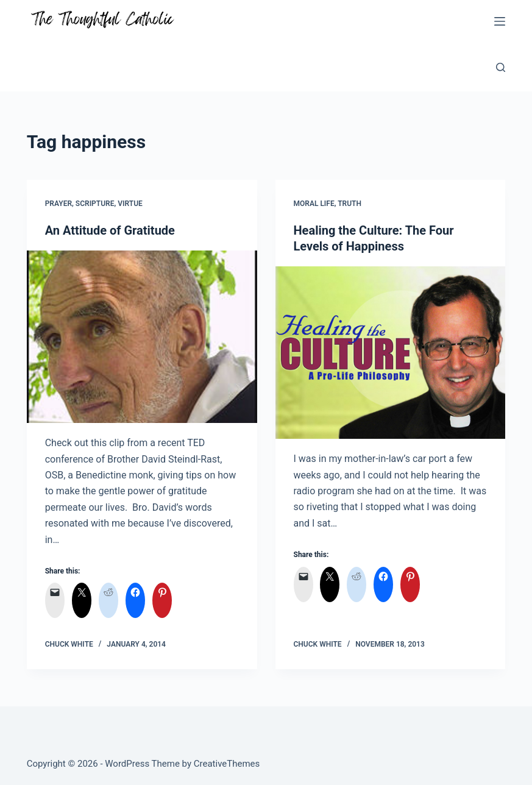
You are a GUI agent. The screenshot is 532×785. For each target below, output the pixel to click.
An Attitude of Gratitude (110, 230)
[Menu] (500, 21)
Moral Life (314, 204)
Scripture (95, 204)
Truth (349, 204)
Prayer (59, 204)
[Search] (501, 67)
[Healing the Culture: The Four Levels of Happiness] (391, 353)
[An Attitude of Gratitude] (142, 337)
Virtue (130, 204)
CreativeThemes (227, 764)
